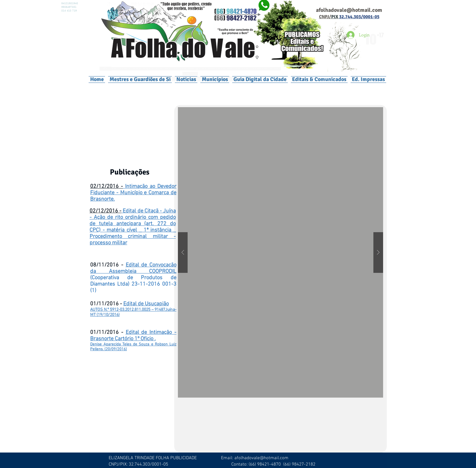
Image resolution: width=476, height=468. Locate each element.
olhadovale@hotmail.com (351, 10)
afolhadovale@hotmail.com (261, 458)
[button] (215, 79)
